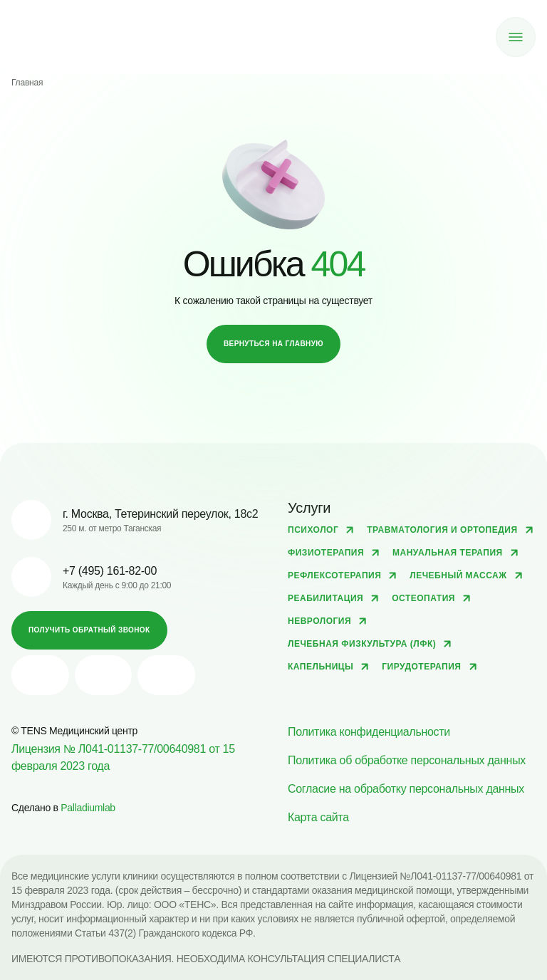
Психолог (313, 530)
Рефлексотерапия (334, 575)
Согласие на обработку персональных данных (406, 789)
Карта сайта (318, 817)
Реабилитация (325, 598)
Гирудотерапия (421, 667)
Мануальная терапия (448, 553)
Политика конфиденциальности (369, 732)
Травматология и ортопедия (442, 530)
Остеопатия (423, 598)
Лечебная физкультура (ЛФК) (362, 644)
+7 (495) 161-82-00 (110, 571)
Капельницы (321, 667)
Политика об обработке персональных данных (407, 760)
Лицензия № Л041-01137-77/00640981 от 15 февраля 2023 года (123, 757)
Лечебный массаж (458, 575)
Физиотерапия (326, 553)
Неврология (319, 621)
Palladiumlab (88, 808)
